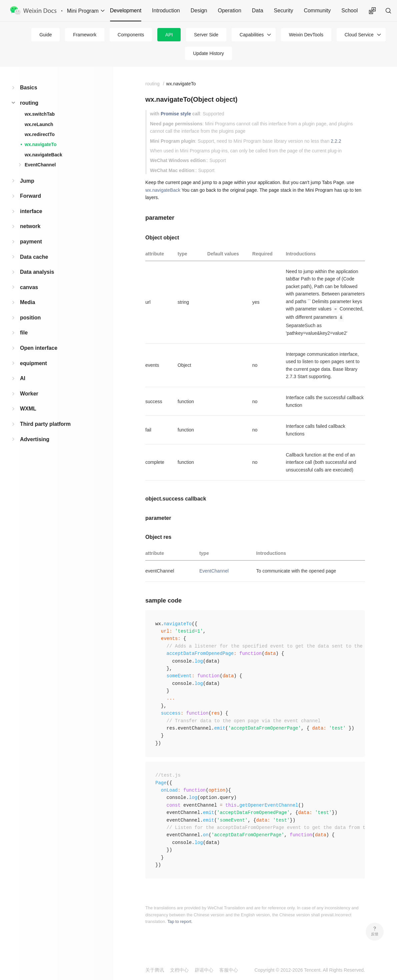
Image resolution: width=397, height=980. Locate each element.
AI (23, 378)
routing (29, 103)
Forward (30, 196)
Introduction (166, 11)
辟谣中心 (204, 970)
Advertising (35, 439)
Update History (208, 53)
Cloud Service (359, 35)
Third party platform (45, 424)
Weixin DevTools (306, 35)
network (30, 226)
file (24, 333)
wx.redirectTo (40, 134)
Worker (29, 394)
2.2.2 (336, 141)
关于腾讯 (155, 970)
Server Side (206, 35)
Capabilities (252, 35)
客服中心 (229, 970)
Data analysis (37, 272)
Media (27, 302)
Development (126, 11)
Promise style (176, 114)
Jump (27, 181)
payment (31, 242)
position (30, 318)
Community (317, 11)
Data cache (34, 257)
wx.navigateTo (40, 144)
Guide (45, 35)
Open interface (39, 348)
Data (258, 11)
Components (131, 35)
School (349, 11)
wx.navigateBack (43, 155)
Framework (85, 35)
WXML (28, 409)
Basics (29, 88)
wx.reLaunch (39, 124)
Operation (230, 11)
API (169, 35)
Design (199, 11)
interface (31, 211)
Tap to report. (180, 921)
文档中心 (179, 970)
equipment (33, 363)
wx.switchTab (40, 114)
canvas (29, 287)
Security (284, 11)
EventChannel (40, 165)
